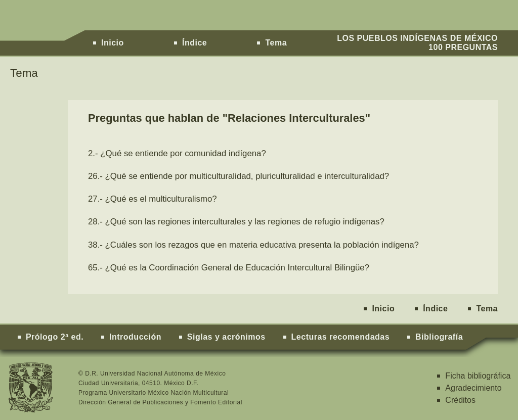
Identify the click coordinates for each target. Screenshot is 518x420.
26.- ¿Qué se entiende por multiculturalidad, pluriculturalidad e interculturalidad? (239, 176)
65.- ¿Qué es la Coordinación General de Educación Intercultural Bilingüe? (229, 268)
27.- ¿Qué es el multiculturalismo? (153, 199)
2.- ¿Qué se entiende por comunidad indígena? (177, 153)
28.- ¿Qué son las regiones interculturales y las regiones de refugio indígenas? (236, 222)
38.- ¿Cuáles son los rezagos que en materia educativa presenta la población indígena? (253, 245)
